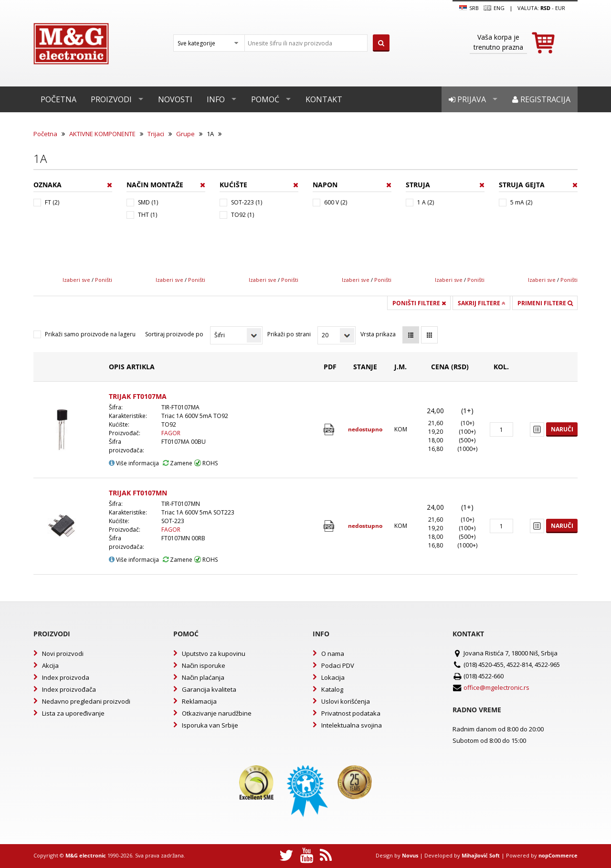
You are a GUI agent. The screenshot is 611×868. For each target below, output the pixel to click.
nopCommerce (558, 855)
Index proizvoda (66, 677)
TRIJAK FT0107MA (138, 396)
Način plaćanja (203, 677)
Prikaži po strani (289, 334)
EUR (560, 8)
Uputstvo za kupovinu (214, 654)
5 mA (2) (521, 202)
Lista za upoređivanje (73, 713)
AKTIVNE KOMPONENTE (102, 134)
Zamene (178, 463)
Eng (494, 8)
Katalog (332, 689)
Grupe (185, 134)
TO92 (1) (242, 215)
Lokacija (333, 677)
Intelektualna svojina (352, 725)
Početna (58, 99)
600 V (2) (336, 202)
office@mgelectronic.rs (496, 687)
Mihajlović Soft (481, 855)
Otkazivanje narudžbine (217, 713)
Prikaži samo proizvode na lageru (90, 334)
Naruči (562, 429)
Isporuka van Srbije (210, 725)
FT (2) (52, 202)
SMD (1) (148, 202)
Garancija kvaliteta (209, 689)
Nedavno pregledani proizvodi (86, 701)
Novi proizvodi (63, 654)
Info (216, 99)
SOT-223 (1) (247, 202)
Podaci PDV (338, 665)
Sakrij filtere (482, 303)
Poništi (104, 280)
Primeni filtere (545, 303)
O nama (333, 654)
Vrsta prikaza (378, 334)
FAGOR (171, 433)
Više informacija (134, 463)
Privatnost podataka (351, 713)
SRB (469, 8)
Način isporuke (204, 665)
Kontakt (324, 99)
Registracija (541, 99)
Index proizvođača (69, 689)
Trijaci (156, 134)
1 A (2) (426, 202)
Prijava (467, 99)
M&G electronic (86, 855)
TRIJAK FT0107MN (138, 493)
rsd (545, 8)
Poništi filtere (419, 303)
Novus (410, 855)
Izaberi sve (76, 280)
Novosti (175, 99)
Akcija (50, 665)
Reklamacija (199, 701)
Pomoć (265, 99)
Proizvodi (111, 99)
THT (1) (147, 215)
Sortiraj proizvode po (174, 334)
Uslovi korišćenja (346, 701)
